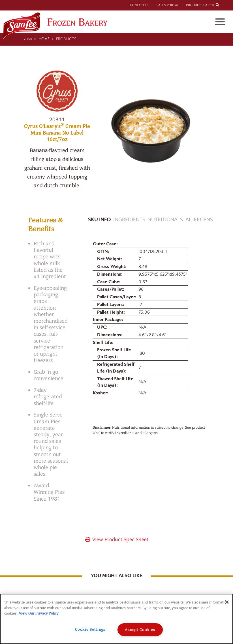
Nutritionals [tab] (165, 220)
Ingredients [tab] (129, 220)
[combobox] (223, 5)
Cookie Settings (90, 629)
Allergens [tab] (199, 220)
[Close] (227, 602)
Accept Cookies (140, 630)
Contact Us (140, 5)
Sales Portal (168, 5)
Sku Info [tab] (99, 220)
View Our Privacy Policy (39, 613)
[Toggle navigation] (220, 22)
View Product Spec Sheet (116, 540)
